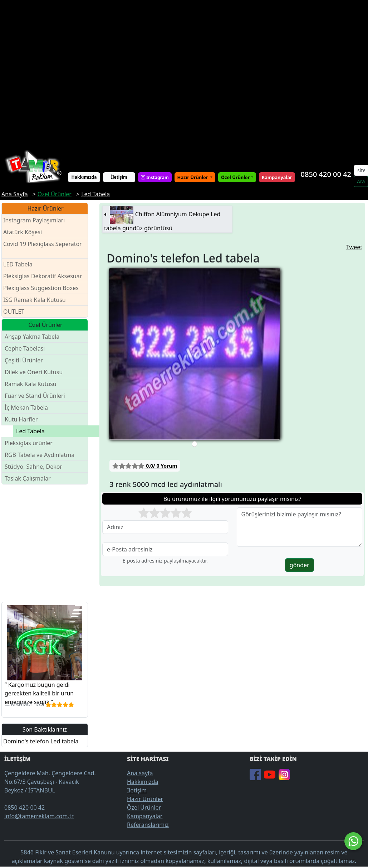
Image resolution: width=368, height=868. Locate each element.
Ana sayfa (140, 773)
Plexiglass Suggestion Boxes (41, 288)
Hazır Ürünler (193, 177)
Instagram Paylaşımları (37, 220)
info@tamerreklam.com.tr (39, 816)
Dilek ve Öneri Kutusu (34, 372)
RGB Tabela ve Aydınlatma (40, 455)
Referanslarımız (148, 825)
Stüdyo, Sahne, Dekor (33, 467)
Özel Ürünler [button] (235, 177)
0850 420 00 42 (326, 174)
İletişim (119, 177)
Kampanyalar (145, 816)
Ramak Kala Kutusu (31, 384)
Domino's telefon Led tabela (41, 741)
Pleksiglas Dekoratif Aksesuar (43, 276)
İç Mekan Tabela (26, 408)
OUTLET (14, 312)
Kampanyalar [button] (277, 177)
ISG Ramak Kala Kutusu (35, 300)
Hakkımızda (84, 177)
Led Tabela (30, 431)
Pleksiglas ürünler (29, 443)
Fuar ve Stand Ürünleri (35, 396)
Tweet (354, 247)
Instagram (155, 177)
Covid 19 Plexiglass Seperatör (43, 248)
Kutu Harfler (21, 419)
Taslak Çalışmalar (28, 478)
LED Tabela (18, 264)
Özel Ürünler (144, 807)
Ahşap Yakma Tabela (32, 337)
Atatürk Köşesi (23, 232)
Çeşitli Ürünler (24, 360)
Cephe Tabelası (25, 348)
